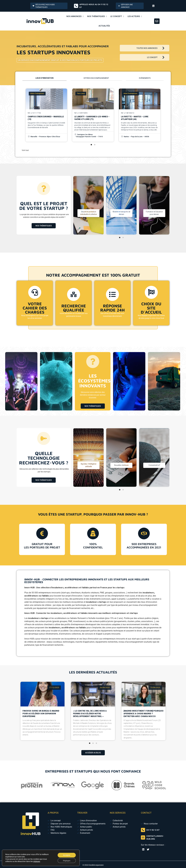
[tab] (44, 79)
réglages (37, 861)
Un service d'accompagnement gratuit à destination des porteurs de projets (60, 60)
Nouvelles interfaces (121, 465)
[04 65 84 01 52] (143, 830)
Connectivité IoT (154, 465)
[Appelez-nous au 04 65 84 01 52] (76, 6)
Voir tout (25, 150)
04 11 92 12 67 (153, 830)
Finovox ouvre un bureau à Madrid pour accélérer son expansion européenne (41, 701)
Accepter (67, 855)
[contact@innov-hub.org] (143, 837)
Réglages (67, 861)
